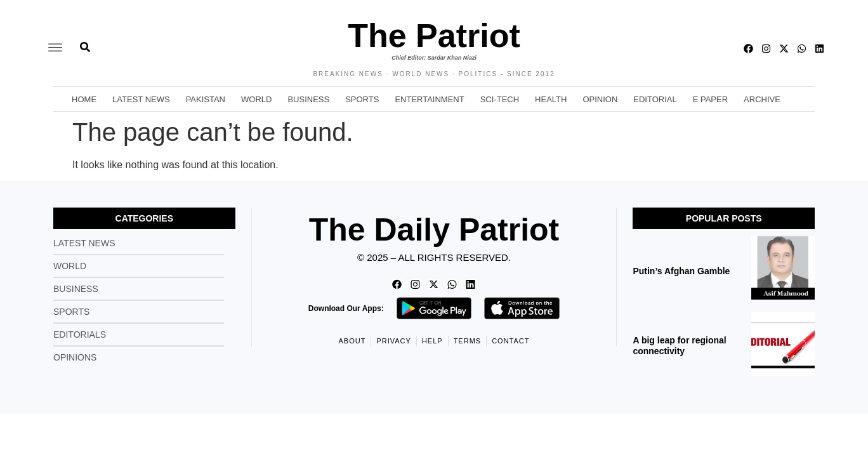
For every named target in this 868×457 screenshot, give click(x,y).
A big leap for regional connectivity (679, 346)
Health (551, 99)
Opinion (600, 99)
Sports (362, 99)
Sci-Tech (500, 99)
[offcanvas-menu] (55, 48)
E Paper (710, 99)
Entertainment (429, 99)
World (256, 99)
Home (84, 99)
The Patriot (434, 36)
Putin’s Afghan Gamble (682, 271)
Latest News (141, 99)
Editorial (655, 99)
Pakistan (206, 99)
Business (308, 99)
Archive (762, 99)
